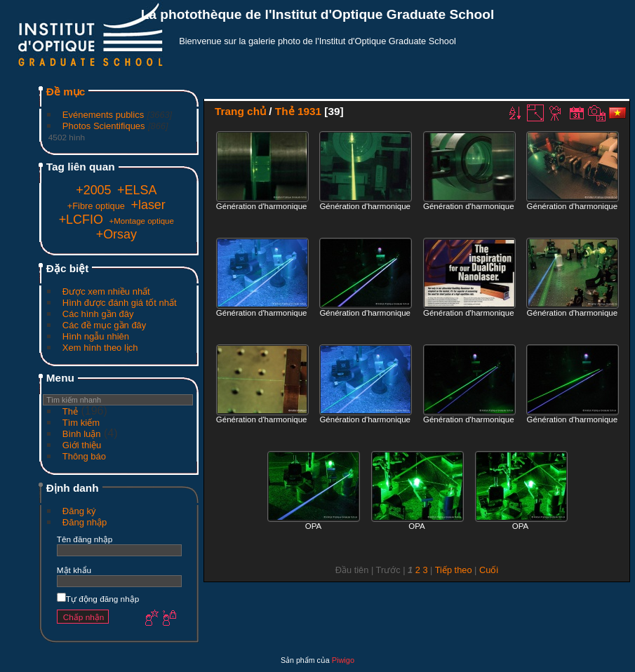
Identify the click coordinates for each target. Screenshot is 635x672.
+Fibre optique (96, 206)
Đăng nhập (85, 522)
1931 (309, 111)
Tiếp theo (454, 570)
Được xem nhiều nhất (106, 291)
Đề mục (66, 92)
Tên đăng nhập (85, 539)
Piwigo (343, 660)
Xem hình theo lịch (100, 348)
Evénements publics (103, 115)
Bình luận (82, 434)
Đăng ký (79, 511)
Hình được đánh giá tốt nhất (120, 303)
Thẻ (70, 411)
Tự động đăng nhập (98, 599)
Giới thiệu (82, 445)
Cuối (489, 570)
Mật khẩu (74, 570)
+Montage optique (141, 221)
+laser (148, 205)
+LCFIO (81, 220)
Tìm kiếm (81, 423)
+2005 (93, 190)
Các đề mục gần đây (105, 325)
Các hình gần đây (98, 314)
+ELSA (137, 190)
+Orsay (116, 234)
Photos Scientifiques (104, 126)
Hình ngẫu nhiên (96, 336)
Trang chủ (240, 111)
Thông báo (84, 456)
